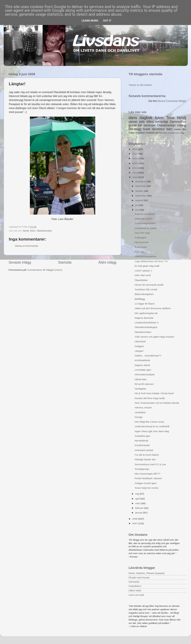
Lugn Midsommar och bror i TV (151, 261)
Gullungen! (141, 237)
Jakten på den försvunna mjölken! (153, 308)
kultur (165, 133)
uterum (158, 133)
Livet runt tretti (136, 595)
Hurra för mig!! (142, 233)
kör (140, 125)
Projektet (140, 133)
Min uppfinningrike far (146, 313)
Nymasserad (141, 242)
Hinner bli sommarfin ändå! (149, 285)
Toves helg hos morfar (147, 488)
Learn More (90, 21)
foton (33, 231)
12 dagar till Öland (144, 304)
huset (147, 129)
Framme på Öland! (145, 214)
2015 (135, 149)
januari (139, 513)
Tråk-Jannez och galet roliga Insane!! (155, 337)
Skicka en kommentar (27, 246)
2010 (135, 173)
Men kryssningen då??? (148, 474)
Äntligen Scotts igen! (146, 483)
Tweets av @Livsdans (140, 85)
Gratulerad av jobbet (146, 228)
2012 (135, 163)
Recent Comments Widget (172, 101)
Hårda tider (141, 379)
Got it (107, 21)
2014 (135, 154)
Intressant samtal (144, 450)
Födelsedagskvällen (145, 223)
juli (137, 205)
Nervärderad (141, 441)
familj (26, 231)
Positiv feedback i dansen (148, 478)
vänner (133, 122)
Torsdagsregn (142, 469)
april (138, 499)
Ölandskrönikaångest (146, 327)
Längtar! (139, 351)
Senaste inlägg (20, 262)
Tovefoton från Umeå (146, 289)
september (141, 196)
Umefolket (140, 412)
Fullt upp (139, 252)
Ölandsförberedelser (146, 256)
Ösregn (139, 417)
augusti (139, 200)
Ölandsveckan (44, 231)
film (184, 129)
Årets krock (141, 247)
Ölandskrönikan (143, 332)
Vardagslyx (141, 389)
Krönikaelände (142, 360)
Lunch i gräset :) (143, 271)
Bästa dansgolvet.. (145, 294)
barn (169, 129)
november (141, 186)
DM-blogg (135, 129)
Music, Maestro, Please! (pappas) (147, 573)
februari (140, 508)
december (141, 181)
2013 (135, 158)
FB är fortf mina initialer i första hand (154, 393)
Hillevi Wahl (135, 590)
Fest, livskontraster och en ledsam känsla (157, 403)
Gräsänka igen (143, 436)
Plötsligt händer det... (146, 459)
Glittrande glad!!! (143, 219)
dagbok (146, 118)
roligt (182, 133)
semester (150, 125)
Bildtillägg (140, 299)
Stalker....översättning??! (148, 356)
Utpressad (140, 341)
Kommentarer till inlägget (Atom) (45, 270)
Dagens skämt (142, 365)
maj (137, 494)
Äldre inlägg (107, 262)
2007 (135, 523)
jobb (142, 122)
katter (132, 133)
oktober (140, 191)
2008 (135, 519)
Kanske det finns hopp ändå (150, 398)
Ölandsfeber (141, 280)
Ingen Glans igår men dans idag (152, 431)
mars (138, 503)
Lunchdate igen (143, 370)
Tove (170, 118)
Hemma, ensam (143, 407)
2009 (135, 177)
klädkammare (173, 133)
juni (137, 210)
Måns (150, 122)
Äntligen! (139, 346)
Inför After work (143, 275)
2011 (135, 168)
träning (182, 125)
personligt (162, 122)
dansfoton (158, 129)
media (177, 129)
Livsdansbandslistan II (147, 322)
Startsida (65, 262)
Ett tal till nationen (144, 384)
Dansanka (134, 582)
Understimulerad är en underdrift (152, 426)
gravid (132, 125)
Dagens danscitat (144, 318)
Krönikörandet (142, 445)
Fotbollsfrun (135, 586)
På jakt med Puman (139, 577)
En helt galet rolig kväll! (147, 266)
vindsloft (150, 133)
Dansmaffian (178, 122)
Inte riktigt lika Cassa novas (149, 422)
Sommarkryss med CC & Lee (150, 464)
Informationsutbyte (145, 374)
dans (133, 118)
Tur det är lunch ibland (147, 455)
